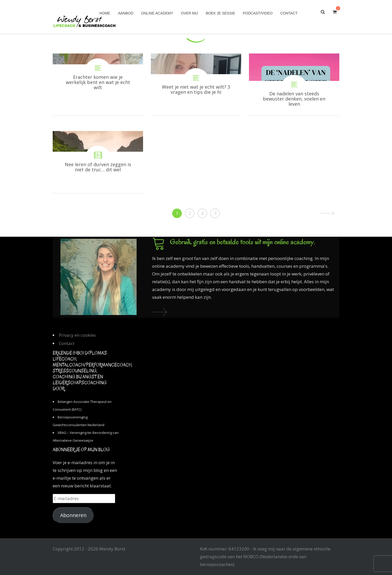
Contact (289, 13)
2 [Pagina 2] (190, 213)
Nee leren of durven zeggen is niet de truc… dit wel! (98, 162)
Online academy (157, 13)
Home (105, 13)
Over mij (190, 13)
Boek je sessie (221, 13)
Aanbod (126, 13)
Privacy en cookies (77, 335)
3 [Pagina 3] (202, 213)
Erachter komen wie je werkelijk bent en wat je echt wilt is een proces (98, 85)
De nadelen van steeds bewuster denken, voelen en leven (294, 85)
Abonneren (73, 515)
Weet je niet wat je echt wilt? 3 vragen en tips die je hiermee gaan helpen (196, 85)
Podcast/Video (258, 13)
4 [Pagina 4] (215, 213)
